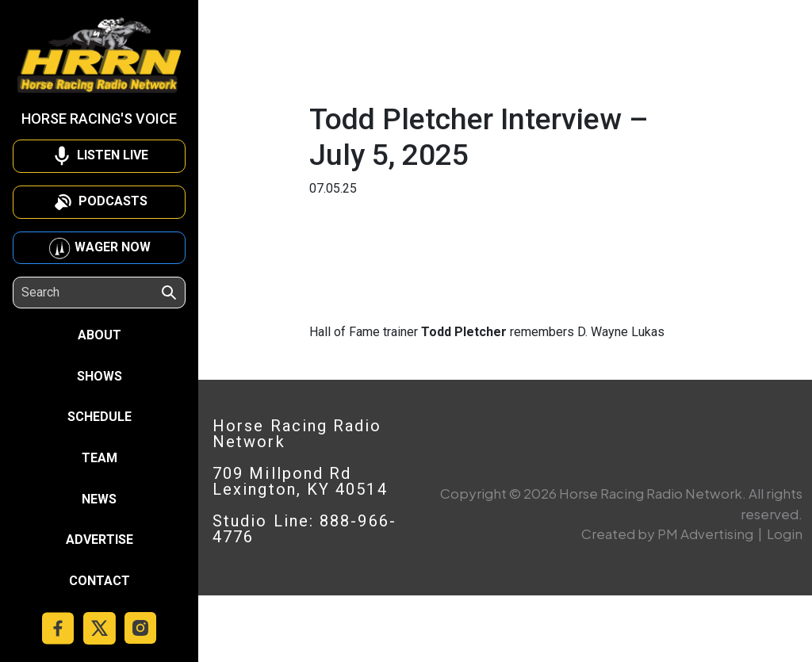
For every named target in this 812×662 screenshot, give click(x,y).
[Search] (90, 293)
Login (785, 534)
